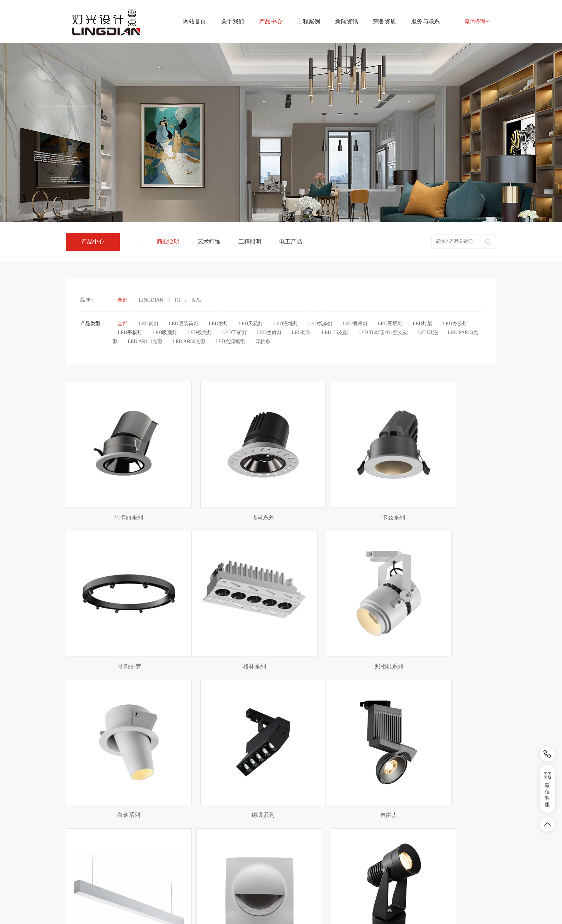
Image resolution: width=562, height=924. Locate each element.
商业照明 (168, 242)
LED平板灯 (130, 333)
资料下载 (339, 841)
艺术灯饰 (209, 242)
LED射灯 (218, 324)
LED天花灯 (251, 324)
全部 (123, 300)
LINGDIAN (151, 300)
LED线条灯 (321, 324)
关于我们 (233, 21)
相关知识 (287, 852)
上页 (255, 767)
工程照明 (250, 242)
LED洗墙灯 (285, 324)
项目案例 (235, 830)
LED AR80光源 (189, 341)
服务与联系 (425, 21)
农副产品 (135, 851)
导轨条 (263, 341)
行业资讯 (287, 841)
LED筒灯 (149, 324)
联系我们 (339, 830)
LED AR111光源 (145, 341)
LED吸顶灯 (165, 333)
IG (178, 300)
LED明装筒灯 (184, 324)
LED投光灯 (199, 333)
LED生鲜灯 (269, 333)
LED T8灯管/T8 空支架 (383, 333)
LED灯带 (302, 333)
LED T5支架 (335, 333)
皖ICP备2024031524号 (342, 902)
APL (196, 300)
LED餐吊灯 (355, 324)
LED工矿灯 (235, 333)
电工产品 (291, 242)
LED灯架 (422, 324)
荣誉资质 (385, 21)
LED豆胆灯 (390, 324)
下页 (308, 767)
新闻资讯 (347, 21)
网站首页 (195, 21)
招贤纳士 (339, 852)
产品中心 (185, 814)
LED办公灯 (455, 324)
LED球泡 (428, 333)
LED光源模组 (230, 341)
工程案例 (309, 21)
